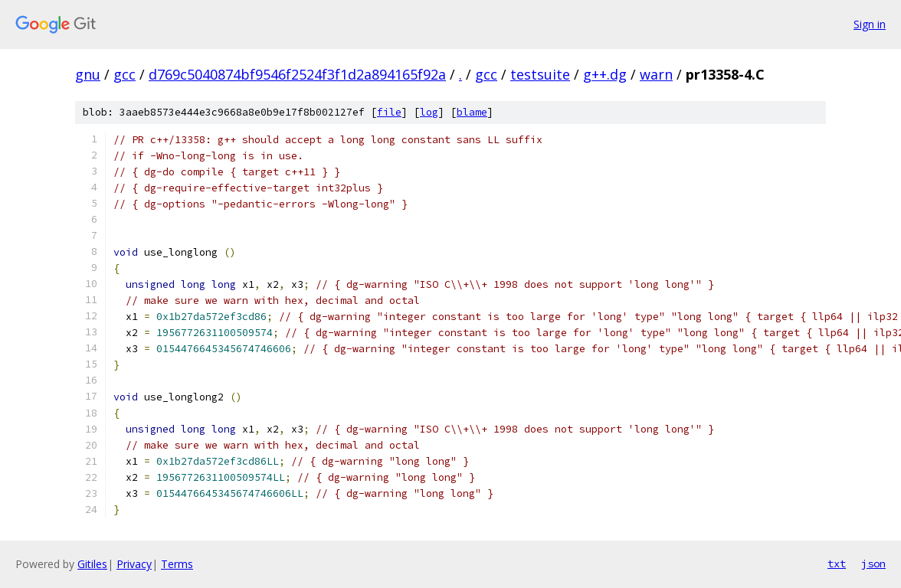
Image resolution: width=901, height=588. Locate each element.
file (389, 112)
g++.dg (605, 74)
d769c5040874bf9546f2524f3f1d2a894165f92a (297, 74)
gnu (88, 74)
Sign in (870, 24)
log (429, 112)
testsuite (540, 74)
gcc (125, 74)
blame (472, 112)
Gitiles (92, 564)
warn (656, 74)
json (873, 563)
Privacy (134, 564)
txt (837, 563)
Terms (177, 564)
